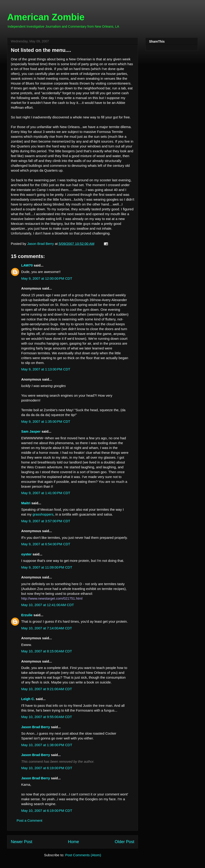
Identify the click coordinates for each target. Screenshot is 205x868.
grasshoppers (43, 514)
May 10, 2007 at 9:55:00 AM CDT (47, 717)
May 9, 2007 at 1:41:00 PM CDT (46, 493)
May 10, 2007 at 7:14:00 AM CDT (47, 628)
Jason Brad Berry (36, 727)
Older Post (124, 842)
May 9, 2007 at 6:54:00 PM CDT (46, 544)
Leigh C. (28, 699)
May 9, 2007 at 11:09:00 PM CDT (47, 567)
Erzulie (27, 615)
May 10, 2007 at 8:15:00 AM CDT (47, 651)
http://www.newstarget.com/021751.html (52, 598)
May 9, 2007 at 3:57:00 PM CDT (46, 521)
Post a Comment (29, 820)
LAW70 (27, 265)
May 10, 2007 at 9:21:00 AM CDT (47, 689)
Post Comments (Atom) (83, 855)
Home (73, 842)
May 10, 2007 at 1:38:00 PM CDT (47, 745)
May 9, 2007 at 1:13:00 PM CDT (46, 369)
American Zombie (46, 17)
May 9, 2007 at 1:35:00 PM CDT (46, 421)
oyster (26, 554)
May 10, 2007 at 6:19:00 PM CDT (47, 768)
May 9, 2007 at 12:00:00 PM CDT (47, 278)
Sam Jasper (31, 431)
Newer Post (22, 842)
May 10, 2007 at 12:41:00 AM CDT (48, 605)
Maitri (26, 503)
